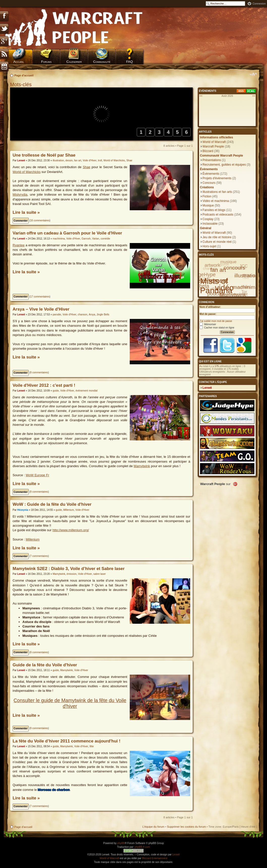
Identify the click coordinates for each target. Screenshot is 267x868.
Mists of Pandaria (216, 286)
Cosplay (208, 219)
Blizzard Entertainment (155, 858)
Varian (95, 239)
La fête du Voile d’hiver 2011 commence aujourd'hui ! (66, 741)
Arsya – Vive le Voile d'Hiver (41, 309)
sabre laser (99, 574)
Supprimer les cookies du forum (187, 827)
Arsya (92, 315)
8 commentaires (39, 372)
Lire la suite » (26, 212)
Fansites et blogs (214, 210)
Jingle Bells (103, 315)
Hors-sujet (209, 246)
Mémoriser (208, 324)
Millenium (69, 510)
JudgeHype (203, 275)
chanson (83, 315)
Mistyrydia (20, 194)
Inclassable (210, 224)
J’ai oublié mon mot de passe (216, 321)
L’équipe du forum (153, 827)
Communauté (102, 62)
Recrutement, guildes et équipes (224, 165)
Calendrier (74, 62)
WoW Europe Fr (37, 475)
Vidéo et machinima (216, 201)
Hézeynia (23, 510)
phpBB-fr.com (142, 847)
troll (100, 160)
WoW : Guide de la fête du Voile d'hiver (52, 504)
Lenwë (21, 160)
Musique (208, 205)
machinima (59, 239)
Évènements (211, 174)
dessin (69, 160)
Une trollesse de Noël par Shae (44, 155)
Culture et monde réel (217, 242)
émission (72, 574)
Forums (46, 62)
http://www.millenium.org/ (71, 530)
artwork (212, 265)
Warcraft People (213, 146)
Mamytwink (142, 466)
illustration (58, 160)
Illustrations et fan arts (217, 192)
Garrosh (86, 239)
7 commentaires (39, 556)
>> (254, 96)
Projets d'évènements (217, 178)
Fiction (207, 196)
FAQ (130, 62)
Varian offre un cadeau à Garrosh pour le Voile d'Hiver (67, 233)
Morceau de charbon (54, 790)
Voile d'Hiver (90, 160)
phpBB (121, 843)
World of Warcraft (214, 142)
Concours (209, 183)
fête (92, 746)
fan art (78, 160)
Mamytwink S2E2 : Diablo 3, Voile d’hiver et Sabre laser (69, 569)
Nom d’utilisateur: (210, 307)
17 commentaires (40, 297)
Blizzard (208, 151)
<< (201, 96)
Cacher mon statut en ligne (217, 328)
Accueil (19, 62)
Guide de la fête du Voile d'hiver (45, 665)
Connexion (259, 4)
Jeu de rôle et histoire (217, 237)
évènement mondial (87, 391)
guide (56, 391)
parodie (57, 315)
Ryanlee (19, 245)
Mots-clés (22, 84)
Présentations (212, 160)
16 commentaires (40, 220)
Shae (129, 160)
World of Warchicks (114, 160)
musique (228, 262)
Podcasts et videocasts (218, 215)
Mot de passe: (208, 314)
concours (234, 268)
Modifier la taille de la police (253, 74)
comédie (105, 239)
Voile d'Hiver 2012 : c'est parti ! (44, 385)
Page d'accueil (24, 75)
